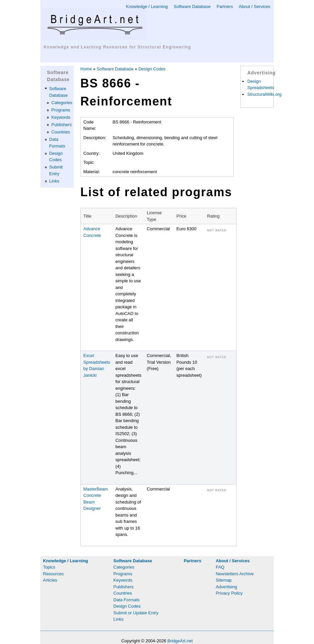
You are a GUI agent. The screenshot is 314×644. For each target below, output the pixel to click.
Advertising (226, 587)
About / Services (254, 7)
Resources (53, 574)
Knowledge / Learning (147, 7)
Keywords (61, 117)
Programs (61, 110)
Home (86, 69)
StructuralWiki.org (264, 94)
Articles (50, 580)
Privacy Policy (229, 593)
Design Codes (152, 69)
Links (54, 181)
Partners (225, 7)
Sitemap (224, 580)
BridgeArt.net (180, 641)
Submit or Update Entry (136, 613)
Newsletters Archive (235, 574)
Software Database (192, 7)
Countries (61, 132)
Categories (62, 103)
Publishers (61, 125)
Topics (49, 567)
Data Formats (126, 600)
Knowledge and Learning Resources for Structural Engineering (117, 47)
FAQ (220, 567)
